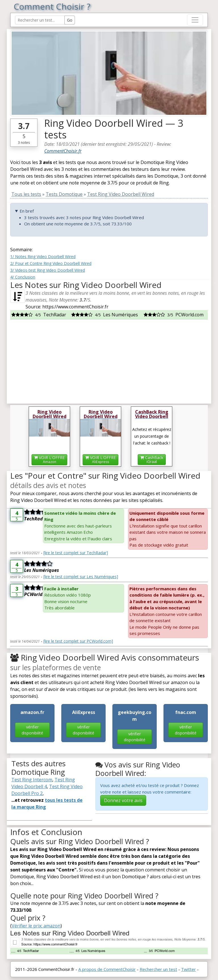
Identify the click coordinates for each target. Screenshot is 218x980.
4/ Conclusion (23, 277)
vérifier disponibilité (32, 730)
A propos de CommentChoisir (107, 969)
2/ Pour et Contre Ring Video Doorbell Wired (51, 263)
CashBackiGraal (152, 459)
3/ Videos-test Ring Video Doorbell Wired (48, 270)
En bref (27, 211)
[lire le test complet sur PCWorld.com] (78, 641)
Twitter (188, 969)
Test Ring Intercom (32, 780)
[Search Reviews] (40, 20)
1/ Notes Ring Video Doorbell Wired (43, 257)
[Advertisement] (109, 359)
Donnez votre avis (123, 800)
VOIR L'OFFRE (49, 459)
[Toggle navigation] (195, 20)
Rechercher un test (158, 969)
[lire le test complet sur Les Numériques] (81, 577)
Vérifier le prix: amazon (36, 926)
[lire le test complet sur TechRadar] (76, 553)
